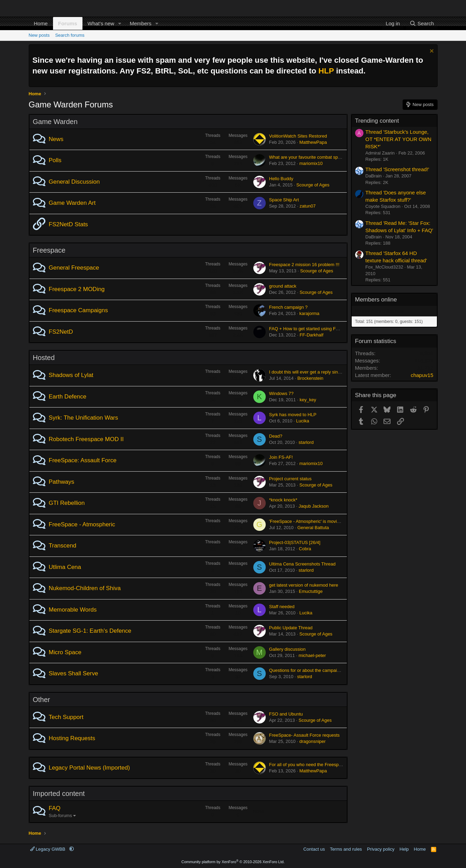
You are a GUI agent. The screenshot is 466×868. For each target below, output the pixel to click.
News (56, 139)
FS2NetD (61, 332)
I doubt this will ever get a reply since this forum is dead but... (330, 372)
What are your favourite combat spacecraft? (313, 157)
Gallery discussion (288, 649)
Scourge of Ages (313, 185)
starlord (306, 442)
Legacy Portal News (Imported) (89, 768)
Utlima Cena (65, 567)
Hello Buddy (281, 179)
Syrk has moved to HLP (293, 415)
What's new (101, 23)
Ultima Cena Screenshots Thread (302, 564)
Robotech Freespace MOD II (86, 439)
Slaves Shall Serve (74, 673)
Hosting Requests (72, 738)
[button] (120, 23)
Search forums (70, 35)
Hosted (44, 358)
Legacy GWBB (48, 849)
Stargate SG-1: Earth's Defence (90, 631)
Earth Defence (68, 397)
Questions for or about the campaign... (307, 670)
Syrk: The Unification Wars (83, 418)
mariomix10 (311, 163)
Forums (68, 23)
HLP (326, 71)
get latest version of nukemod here (304, 585)
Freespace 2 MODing (77, 289)
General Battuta (313, 528)
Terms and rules (346, 849)
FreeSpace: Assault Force (83, 460)
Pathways (62, 482)
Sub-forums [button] (60, 816)
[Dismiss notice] (431, 52)
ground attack (283, 286)
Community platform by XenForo (233, 862)
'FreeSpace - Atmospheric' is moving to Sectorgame (321, 521)
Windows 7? (282, 393)
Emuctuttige (311, 591)
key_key (308, 400)
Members (140, 23)
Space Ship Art (284, 200)
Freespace (49, 250)
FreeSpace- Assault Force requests (305, 735)
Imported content (59, 794)
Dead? (276, 436)
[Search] (422, 23)
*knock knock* (283, 500)
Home (41, 23)
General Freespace (74, 268)
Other (42, 700)
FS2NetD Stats (68, 224)
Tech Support (66, 717)
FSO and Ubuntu (286, 714)
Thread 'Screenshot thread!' (397, 169)
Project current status (291, 479)
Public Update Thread (291, 628)
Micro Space (65, 652)
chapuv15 (422, 375)
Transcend (63, 546)
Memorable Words (73, 610)
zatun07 (308, 206)
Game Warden (55, 122)
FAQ (55, 808)
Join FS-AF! (281, 457)
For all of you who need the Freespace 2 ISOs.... (318, 765)
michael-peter (312, 655)
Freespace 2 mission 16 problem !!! (304, 265)
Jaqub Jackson (314, 506)
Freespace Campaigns (78, 310)
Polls (55, 160)
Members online (376, 300)
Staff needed (282, 607)
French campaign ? (288, 307)
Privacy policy (381, 849)
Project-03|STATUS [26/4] (295, 542)
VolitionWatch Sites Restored (298, 136)
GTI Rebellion (67, 503)
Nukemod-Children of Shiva (85, 588)
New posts (39, 35)
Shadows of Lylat (71, 375)
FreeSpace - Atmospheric (82, 524)
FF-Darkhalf (312, 335)
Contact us (314, 849)
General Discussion (74, 182)
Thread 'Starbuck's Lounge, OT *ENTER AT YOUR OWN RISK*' (399, 139)
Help (404, 849)
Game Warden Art (72, 203)
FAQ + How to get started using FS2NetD (310, 329)
